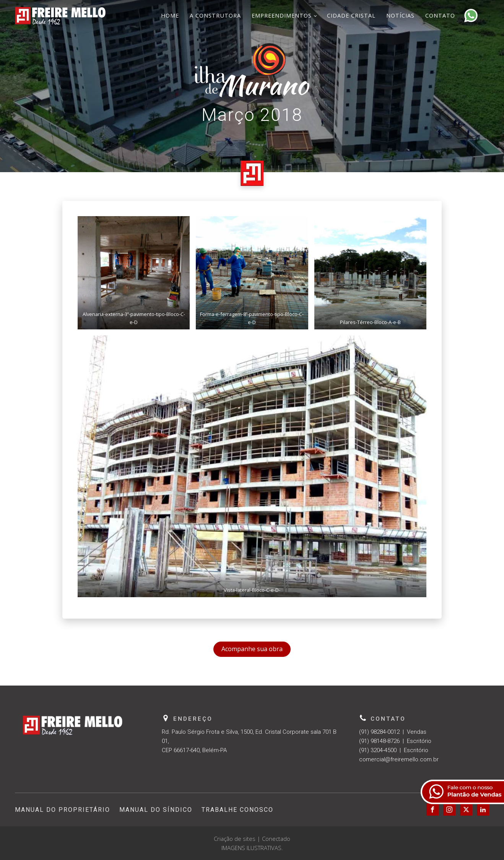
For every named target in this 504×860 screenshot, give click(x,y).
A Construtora (215, 15)
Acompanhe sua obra (252, 649)
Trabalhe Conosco (237, 810)
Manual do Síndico (156, 810)
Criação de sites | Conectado (252, 839)
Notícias (400, 15)
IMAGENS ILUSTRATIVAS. (252, 848)
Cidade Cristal (351, 15)
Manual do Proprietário (63, 810)
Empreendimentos (282, 15)
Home (170, 15)
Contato (440, 15)
